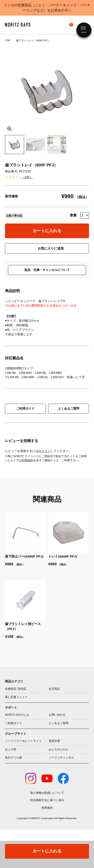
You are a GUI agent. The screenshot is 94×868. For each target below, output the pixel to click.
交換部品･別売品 (16, 689)
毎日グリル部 (13, 758)
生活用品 (54, 689)
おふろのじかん (59, 749)
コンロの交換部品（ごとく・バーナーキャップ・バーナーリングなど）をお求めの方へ (47, 8)
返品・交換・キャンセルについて (47, 270)
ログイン (45, 451)
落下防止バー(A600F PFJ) (24, 556)
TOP (7, 40)
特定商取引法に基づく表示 (47, 800)
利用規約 (28, 460)
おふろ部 (11, 749)
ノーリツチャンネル (61, 758)
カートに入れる (47, 231)
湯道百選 (54, 741)
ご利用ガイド (25, 408)
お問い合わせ (57, 715)
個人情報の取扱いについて (47, 793)
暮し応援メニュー (16, 697)
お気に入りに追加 (51, 248)
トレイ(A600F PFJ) (63, 556)
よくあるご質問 (69, 408)
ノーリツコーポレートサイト (23, 741)
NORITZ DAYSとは (17, 715)
